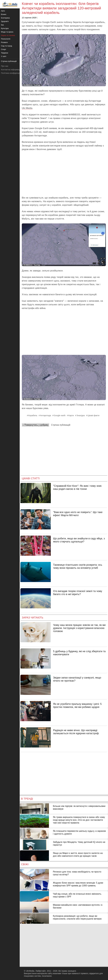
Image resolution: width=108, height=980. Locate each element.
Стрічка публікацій (61, 425)
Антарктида (45, 415)
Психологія (6, 39)
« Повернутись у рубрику (36, 425)
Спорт (4, 49)
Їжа (2, 25)
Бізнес (4, 14)
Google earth (60, 415)
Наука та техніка (8, 35)
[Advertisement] (64, 174)
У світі (4, 56)
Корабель (33, 415)
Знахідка (81, 415)
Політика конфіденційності (13, 73)
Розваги (4, 42)
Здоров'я (5, 21)
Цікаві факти (94, 415)
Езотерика (5, 18)
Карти (71, 415)
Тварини (4, 53)
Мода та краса (7, 32)
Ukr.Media (27, 108)
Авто (3, 11)
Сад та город (6, 46)
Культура (5, 28)
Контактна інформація (11, 70)
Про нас (5, 66)
